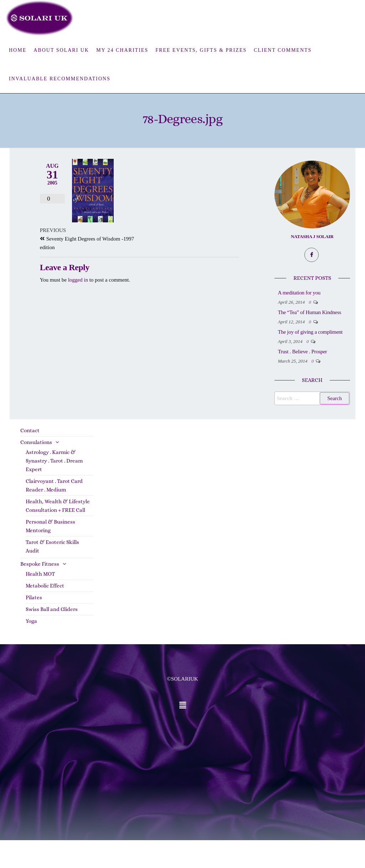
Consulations (36, 470)
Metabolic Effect (45, 614)
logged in (78, 280)
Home (18, 50)
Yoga (31, 649)
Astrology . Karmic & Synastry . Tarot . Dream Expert (54, 489)
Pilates (34, 625)
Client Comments (283, 50)
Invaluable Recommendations (60, 79)
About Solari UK (61, 50)
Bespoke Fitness (40, 592)
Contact (30, 458)
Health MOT (40, 602)
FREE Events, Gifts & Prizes (201, 50)
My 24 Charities (122, 50)
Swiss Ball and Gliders (52, 637)
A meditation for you (328, 293)
